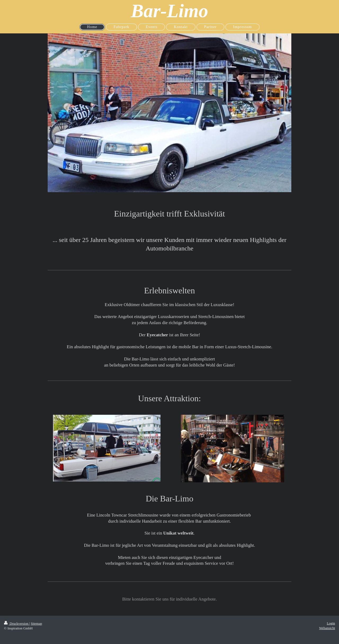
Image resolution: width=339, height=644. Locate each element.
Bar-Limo (169, 11)
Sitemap (36, 623)
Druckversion (17, 623)
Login (331, 623)
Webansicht (327, 628)
